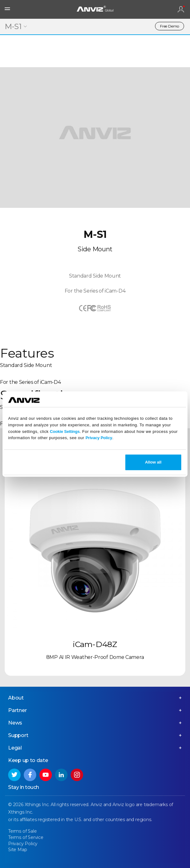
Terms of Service (26, 837)
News (15, 723)
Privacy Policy (99, 438)
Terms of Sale (22, 831)
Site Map (17, 850)
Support (18, 735)
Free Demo (170, 26)
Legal (15, 748)
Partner (17, 710)
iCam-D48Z (95, 644)
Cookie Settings (65, 431)
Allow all (153, 462)
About (16, 698)
